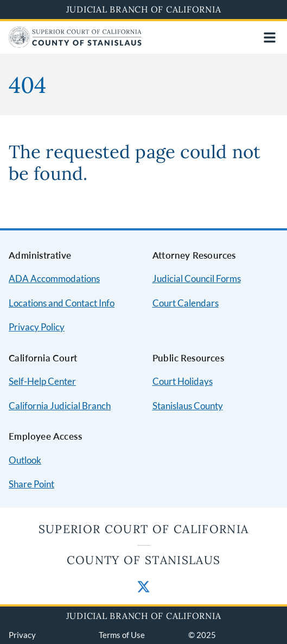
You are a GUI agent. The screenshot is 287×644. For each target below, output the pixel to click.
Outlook (25, 460)
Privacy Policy (37, 327)
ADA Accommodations (54, 279)
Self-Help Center (42, 381)
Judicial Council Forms (197, 279)
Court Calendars (186, 303)
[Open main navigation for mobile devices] (270, 37)
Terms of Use (122, 635)
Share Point (31, 484)
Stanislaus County (188, 406)
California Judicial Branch (60, 406)
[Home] (75, 44)
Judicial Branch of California (144, 9)
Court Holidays (183, 381)
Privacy (22, 635)
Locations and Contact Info (62, 303)
